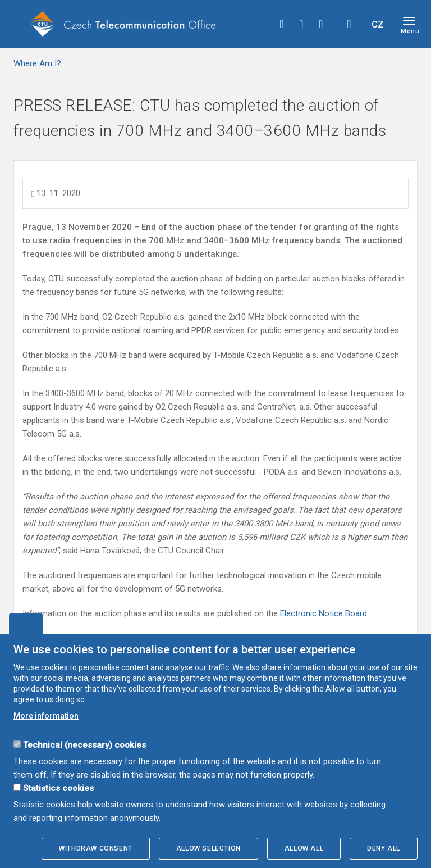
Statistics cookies (58, 788)
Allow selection (208, 848)
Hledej (349, 24)
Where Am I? (37, 63)
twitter (301, 24)
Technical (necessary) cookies (84, 745)
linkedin (321, 24)
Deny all (384, 848)
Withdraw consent (96, 848)
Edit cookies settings (26, 624)
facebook (282, 24)
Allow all (304, 848)
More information (46, 716)
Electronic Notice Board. (324, 613)
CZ (378, 24)
